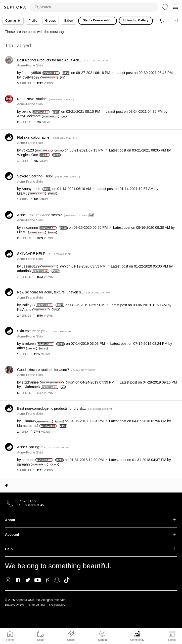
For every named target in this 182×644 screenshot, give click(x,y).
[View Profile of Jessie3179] (31, 266)
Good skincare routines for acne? (57, 370)
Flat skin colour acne (47, 137)
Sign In (102, 636)
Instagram (8, 580)
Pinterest (47, 580)
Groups (51, 21)
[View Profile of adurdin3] (24, 271)
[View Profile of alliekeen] (29, 344)
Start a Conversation (97, 20)
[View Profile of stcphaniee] (30, 382)
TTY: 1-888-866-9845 (29, 505)
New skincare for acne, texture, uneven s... (64, 292)
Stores (172, 640)
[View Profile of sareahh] (28, 460)
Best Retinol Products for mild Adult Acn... (63, 60)
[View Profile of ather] (21, 348)
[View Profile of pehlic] (27, 111)
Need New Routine (46, 99)
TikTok (67, 580)
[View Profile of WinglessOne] (28, 155)
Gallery (69, 21)
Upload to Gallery (136, 20)
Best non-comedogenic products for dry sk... (65, 408)
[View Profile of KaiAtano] (24, 310)
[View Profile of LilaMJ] (22, 193)
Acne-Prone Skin (30, 65)
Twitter (28, 580)
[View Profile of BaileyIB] (28, 305)
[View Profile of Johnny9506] (31, 73)
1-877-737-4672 (26, 501)
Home (10, 640)
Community (137, 640)
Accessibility (57, 605)
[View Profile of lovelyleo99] (31, 77)
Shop (40, 640)
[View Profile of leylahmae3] (31, 387)
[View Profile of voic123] (28, 150)
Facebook (18, 580)
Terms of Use (36, 605)
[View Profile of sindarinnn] (30, 228)
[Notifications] (162, 21)
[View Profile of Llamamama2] (28, 426)
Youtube (38, 580)
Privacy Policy (14, 605)
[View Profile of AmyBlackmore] (29, 116)
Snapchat (57, 580)
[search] (94, 7)
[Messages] (176, 21)
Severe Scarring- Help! (49, 176)
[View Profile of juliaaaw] (28, 421)
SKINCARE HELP (45, 254)
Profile (33, 21)
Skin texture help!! (45, 331)
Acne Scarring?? (44, 447)
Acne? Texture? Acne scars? (53, 215)
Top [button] (7, 485)
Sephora (15, 7)
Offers (71, 640)
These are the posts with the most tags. (36, 32)
